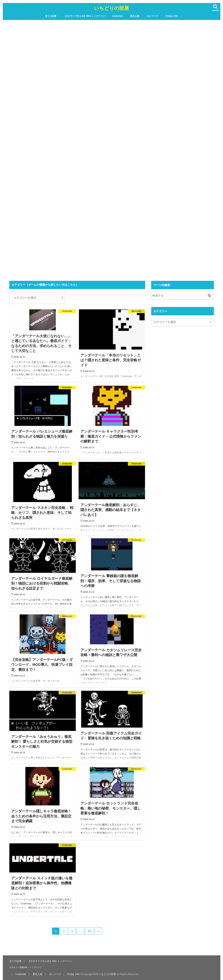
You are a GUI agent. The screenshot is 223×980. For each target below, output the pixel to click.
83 (89, 931)
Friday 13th (172, 16)
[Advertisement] (111, 244)
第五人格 (135, 16)
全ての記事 (51, 16)
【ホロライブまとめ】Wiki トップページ (84, 16)
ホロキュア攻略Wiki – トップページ (26, 967)
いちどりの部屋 (111, 8)
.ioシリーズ (152, 16)
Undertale (117, 16)
